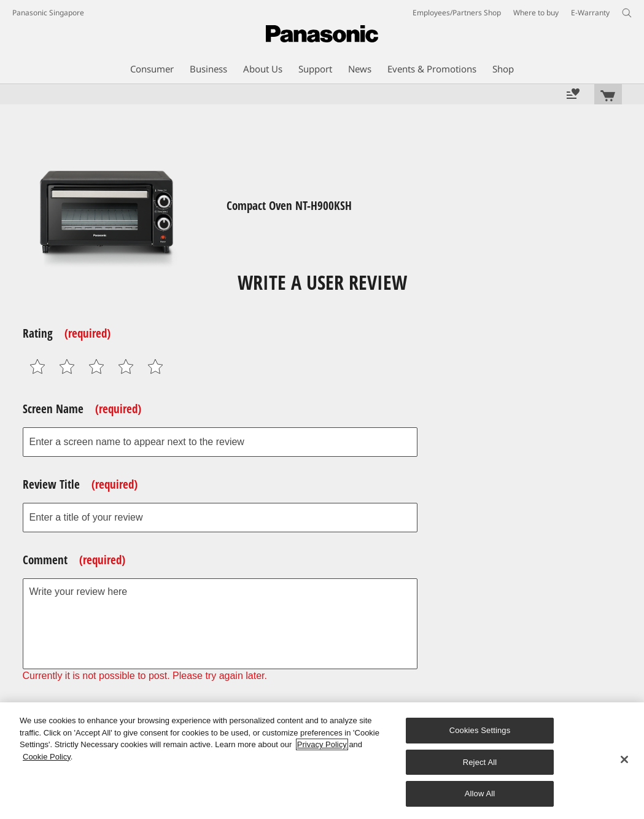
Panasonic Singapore (48, 13)
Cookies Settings (480, 730)
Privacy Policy (322, 744)
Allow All (480, 794)
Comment (74, 560)
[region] (322, 761)
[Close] (624, 759)
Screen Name (82, 409)
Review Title (80, 484)
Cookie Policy (47, 757)
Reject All (480, 762)
